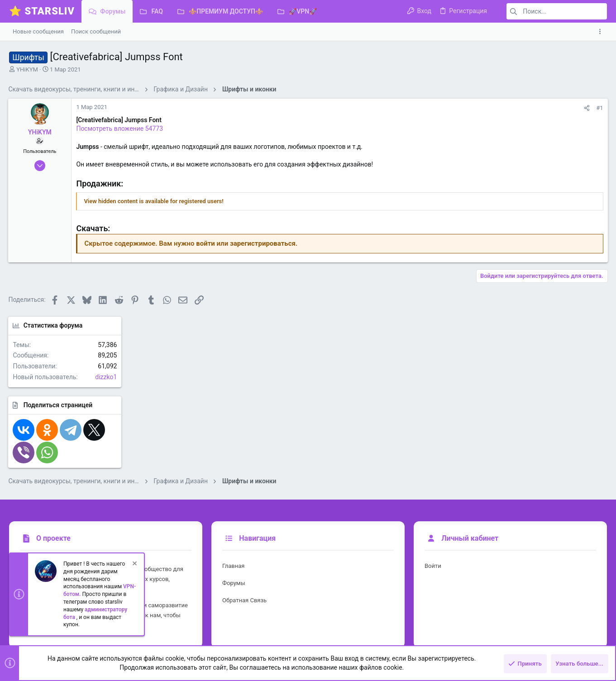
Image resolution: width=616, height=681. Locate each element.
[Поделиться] (464, 108)
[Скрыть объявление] (134, 567)
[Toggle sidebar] (602, 32)
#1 (477, 108)
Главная (233, 541)
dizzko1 (592, 159)
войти (206, 243)
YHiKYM (27, 69)
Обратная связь (244, 575)
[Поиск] (550, 11)
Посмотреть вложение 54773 (120, 129)
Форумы (234, 558)
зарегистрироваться (264, 243)
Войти (433, 541)
